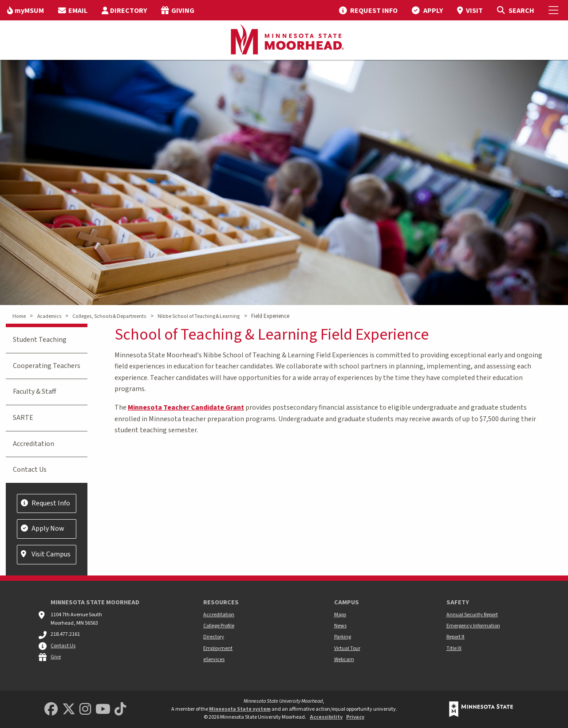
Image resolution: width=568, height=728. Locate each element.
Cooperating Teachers (47, 366)
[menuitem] (26, 10)
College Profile (219, 626)
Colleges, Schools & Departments (109, 316)
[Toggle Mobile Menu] (555, 10)
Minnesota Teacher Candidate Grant (186, 407)
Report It (456, 637)
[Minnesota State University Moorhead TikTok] (120, 710)
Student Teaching (40, 340)
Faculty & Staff (34, 391)
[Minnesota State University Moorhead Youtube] (103, 710)
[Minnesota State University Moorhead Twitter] (69, 710)
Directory (214, 637)
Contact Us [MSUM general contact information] (63, 646)
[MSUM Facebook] (51, 710)
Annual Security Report (472, 615)
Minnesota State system (240, 709)
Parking (343, 637)
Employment (218, 648)
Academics (49, 316)
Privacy (355, 717)
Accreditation (34, 444)
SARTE (23, 418)
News (340, 626)
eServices (214, 660)
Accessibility (326, 717)
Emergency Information (473, 626)
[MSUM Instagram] (85, 710)
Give (56, 657)
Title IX (454, 648)
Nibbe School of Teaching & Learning (199, 316)
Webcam (344, 660)
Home (19, 316)
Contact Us (30, 470)
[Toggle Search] (515, 10)
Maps (340, 615)
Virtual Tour (347, 648)
